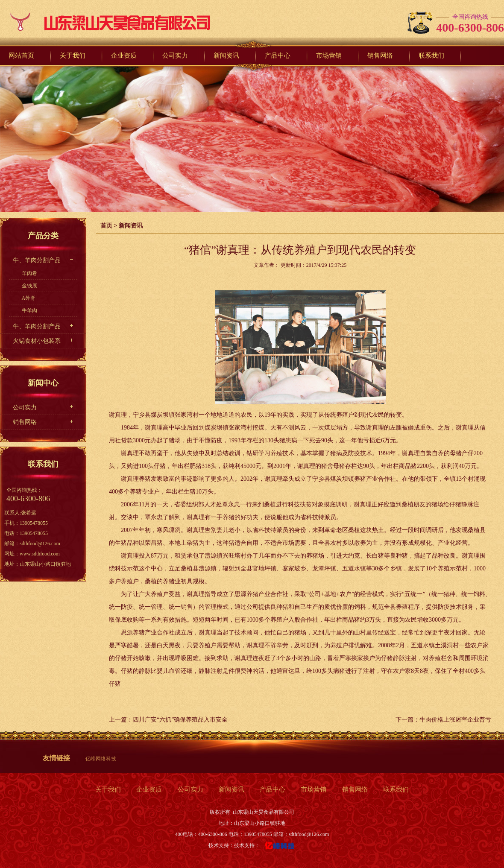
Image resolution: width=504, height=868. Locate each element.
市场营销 (314, 789)
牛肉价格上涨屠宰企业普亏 (455, 720)
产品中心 (273, 789)
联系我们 (396, 789)
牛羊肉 (29, 310)
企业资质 (149, 789)
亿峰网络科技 (101, 759)
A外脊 (29, 298)
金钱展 (29, 286)
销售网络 (25, 422)
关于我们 (108, 789)
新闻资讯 (131, 226)
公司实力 (25, 408)
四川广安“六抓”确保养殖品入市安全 (180, 720)
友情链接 (56, 758)
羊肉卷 (29, 273)
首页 (106, 226)
